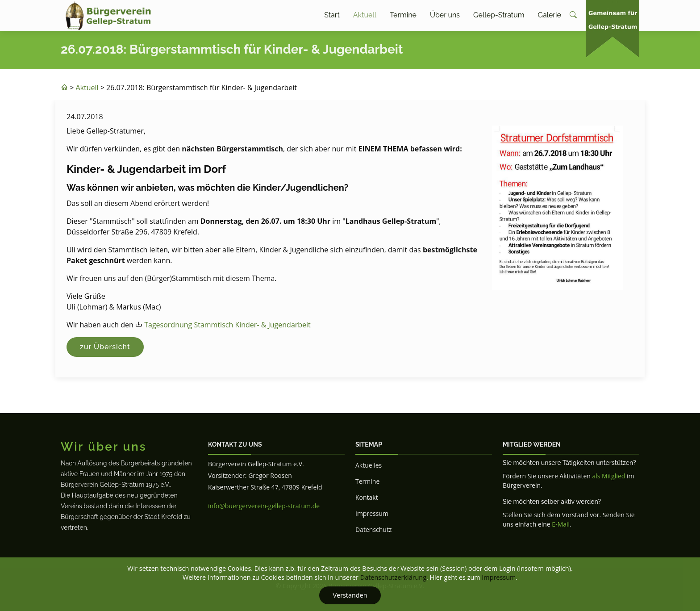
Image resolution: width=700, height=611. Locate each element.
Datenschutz (373, 529)
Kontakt (367, 497)
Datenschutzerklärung (393, 577)
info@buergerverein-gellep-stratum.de (264, 506)
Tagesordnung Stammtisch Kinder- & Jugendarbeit (227, 325)
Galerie (549, 15)
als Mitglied (608, 476)
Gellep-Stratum (499, 15)
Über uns (445, 15)
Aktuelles (369, 465)
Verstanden (350, 595)
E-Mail (561, 524)
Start (332, 15)
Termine (403, 15)
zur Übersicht (105, 347)
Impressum (372, 513)
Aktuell (365, 15)
